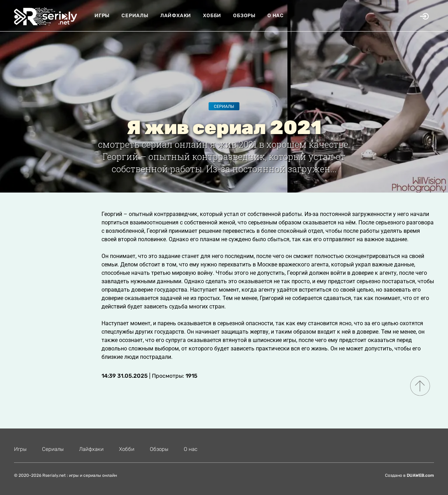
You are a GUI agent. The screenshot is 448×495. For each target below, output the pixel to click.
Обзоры (244, 16)
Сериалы (135, 16)
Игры (102, 16)
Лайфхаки (176, 16)
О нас (276, 16)
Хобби (212, 16)
